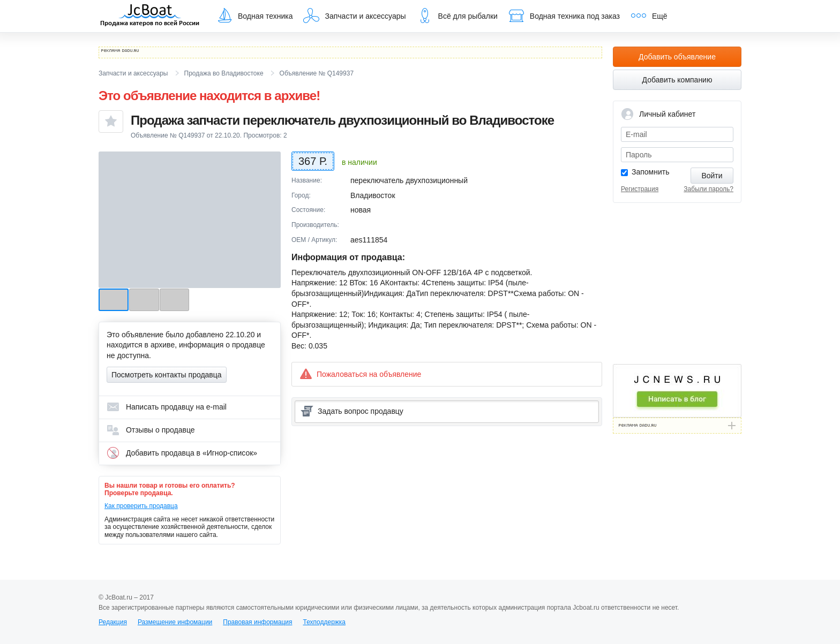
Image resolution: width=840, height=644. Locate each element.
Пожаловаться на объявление (360, 374)
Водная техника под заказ (564, 16)
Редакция (113, 622)
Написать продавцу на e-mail (167, 407)
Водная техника (254, 16)
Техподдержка (324, 622)
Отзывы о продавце (151, 430)
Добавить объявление (677, 57)
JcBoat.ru (150, 16)
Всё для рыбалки (457, 16)
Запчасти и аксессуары (354, 16)
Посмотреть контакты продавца (167, 375)
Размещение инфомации (175, 622)
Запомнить (651, 172)
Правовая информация (257, 622)
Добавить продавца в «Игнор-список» (182, 453)
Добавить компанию (677, 80)
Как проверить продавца (141, 506)
